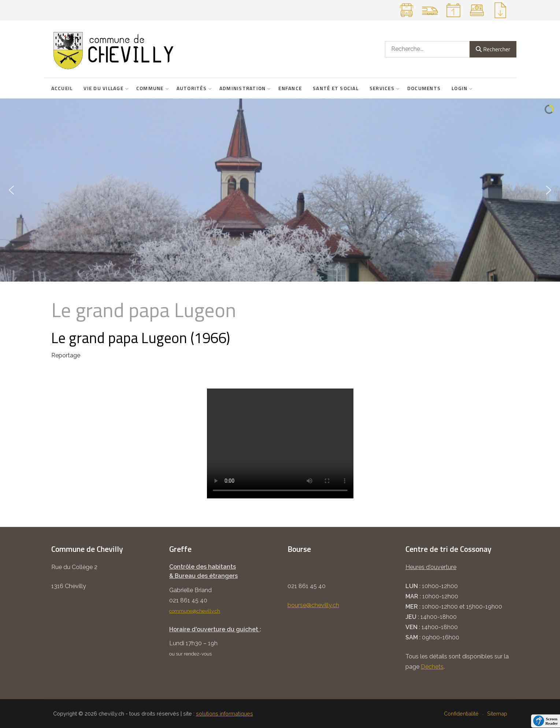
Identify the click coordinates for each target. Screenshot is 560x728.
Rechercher (493, 49)
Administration (244, 88)
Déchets (432, 667)
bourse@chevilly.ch (313, 605)
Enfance (290, 88)
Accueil (62, 88)
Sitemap (497, 714)
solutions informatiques (225, 714)
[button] (11, 190)
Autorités (192, 88)
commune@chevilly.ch (195, 611)
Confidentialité (461, 714)
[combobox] (427, 49)
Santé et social (336, 88)
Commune (151, 88)
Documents (424, 88)
